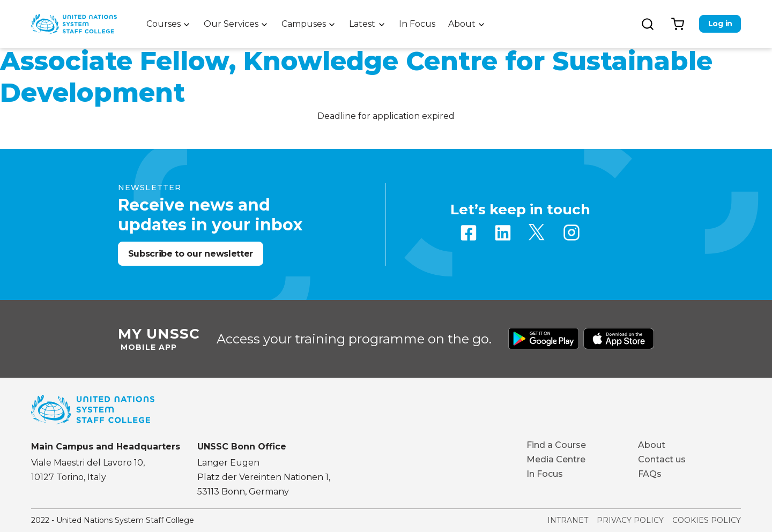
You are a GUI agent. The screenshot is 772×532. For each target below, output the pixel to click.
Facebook (469, 233)
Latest (362, 24)
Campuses (304, 24)
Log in (720, 24)
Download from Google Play (544, 339)
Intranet (568, 520)
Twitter (537, 233)
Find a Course (556, 445)
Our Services (231, 24)
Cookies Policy (707, 520)
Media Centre (556, 459)
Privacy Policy (630, 520)
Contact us (662, 459)
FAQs (650, 474)
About (462, 24)
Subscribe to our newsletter (191, 254)
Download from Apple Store (619, 339)
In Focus (417, 24)
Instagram (571, 233)
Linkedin (503, 233)
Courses (164, 24)
